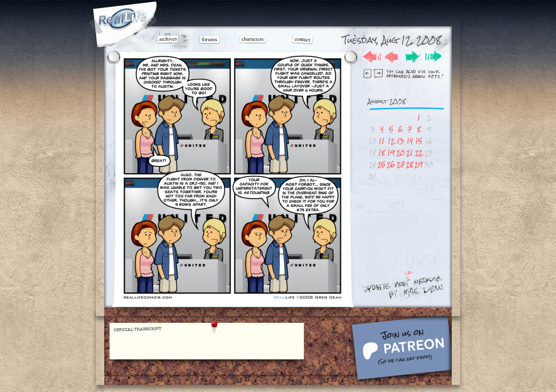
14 (410, 141)
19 (391, 153)
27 (401, 164)
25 (382, 164)
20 (401, 153)
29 (419, 164)
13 (401, 141)
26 (391, 164)
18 (382, 153)
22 (419, 153)
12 (391, 141)
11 (382, 141)
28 (410, 164)
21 (410, 153)
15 (419, 141)
